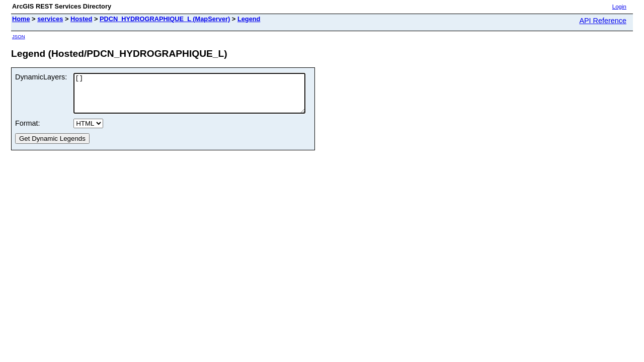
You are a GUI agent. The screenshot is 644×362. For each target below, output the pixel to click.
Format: (28, 131)
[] (203, 97)
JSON (19, 36)
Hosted (81, 19)
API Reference (603, 21)
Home (21, 19)
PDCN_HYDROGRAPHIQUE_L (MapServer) (165, 19)
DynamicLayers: (41, 77)
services (50, 19)
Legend (249, 19)
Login (619, 7)
